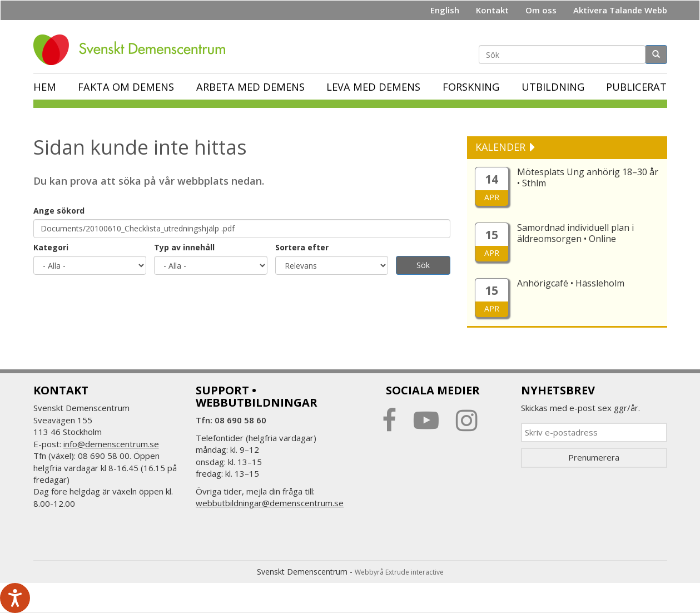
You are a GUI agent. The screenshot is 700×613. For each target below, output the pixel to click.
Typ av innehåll (184, 247)
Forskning (471, 87)
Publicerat (636, 87)
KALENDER (502, 147)
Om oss (541, 10)
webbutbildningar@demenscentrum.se (270, 503)
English (445, 10)
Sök (423, 265)
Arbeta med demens (250, 87)
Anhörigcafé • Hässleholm (571, 283)
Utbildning (553, 87)
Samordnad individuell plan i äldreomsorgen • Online (575, 233)
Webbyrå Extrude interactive (399, 572)
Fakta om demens (126, 87)
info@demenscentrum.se (111, 444)
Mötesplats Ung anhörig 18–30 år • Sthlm (588, 177)
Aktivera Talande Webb (620, 10)
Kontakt (492, 10)
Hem (45, 87)
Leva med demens (373, 87)
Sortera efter (302, 247)
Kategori (51, 247)
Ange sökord (59, 211)
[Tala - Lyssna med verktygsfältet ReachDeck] (15, 598)
